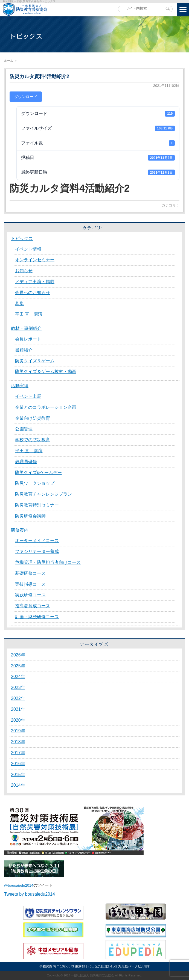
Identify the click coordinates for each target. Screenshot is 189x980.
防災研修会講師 (30, 516)
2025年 (18, 666)
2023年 (18, 687)
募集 (19, 304)
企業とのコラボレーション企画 (46, 407)
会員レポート (28, 339)
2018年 (18, 742)
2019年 (18, 731)
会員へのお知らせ (33, 293)
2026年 (18, 655)
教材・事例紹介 (26, 328)
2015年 (18, 775)
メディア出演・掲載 (35, 282)
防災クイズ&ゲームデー (38, 473)
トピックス (22, 239)
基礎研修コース (30, 573)
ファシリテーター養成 (37, 551)
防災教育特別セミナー (37, 505)
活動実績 (20, 386)
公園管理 (24, 429)
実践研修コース (30, 595)
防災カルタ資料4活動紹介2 (39, 76)
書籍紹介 (24, 350)
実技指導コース (30, 584)
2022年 (18, 698)
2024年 (18, 676)
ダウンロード (26, 97)
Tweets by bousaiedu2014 (30, 894)
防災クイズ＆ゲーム (35, 361)
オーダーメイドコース (37, 541)
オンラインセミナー (35, 260)
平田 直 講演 (29, 314)
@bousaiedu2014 (19, 885)
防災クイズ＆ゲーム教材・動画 (46, 371)
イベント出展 (28, 396)
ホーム (9, 61)
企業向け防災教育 (33, 418)
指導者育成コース (33, 606)
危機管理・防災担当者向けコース (48, 562)
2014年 (18, 785)
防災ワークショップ (35, 483)
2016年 (18, 764)
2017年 (18, 753)
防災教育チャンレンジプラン (43, 494)
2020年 (18, 720)
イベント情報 (28, 249)
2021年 (18, 709)
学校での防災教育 (33, 440)
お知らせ (24, 271)
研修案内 (20, 530)
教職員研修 (26, 462)
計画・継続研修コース (37, 617)
